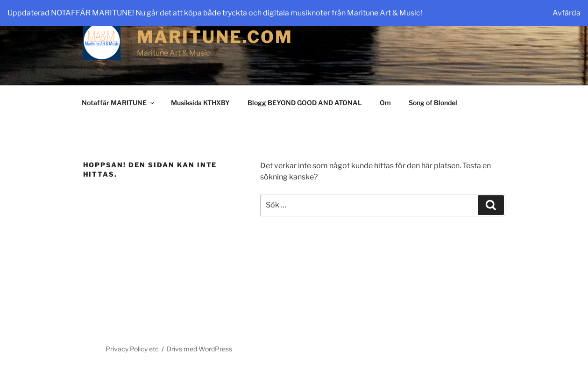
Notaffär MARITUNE (119, 103)
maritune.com (215, 37)
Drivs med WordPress (199, 349)
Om (385, 103)
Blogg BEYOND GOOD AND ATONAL (305, 103)
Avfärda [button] (567, 13)
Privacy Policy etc (132, 349)
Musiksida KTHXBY (200, 103)
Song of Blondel (433, 103)
